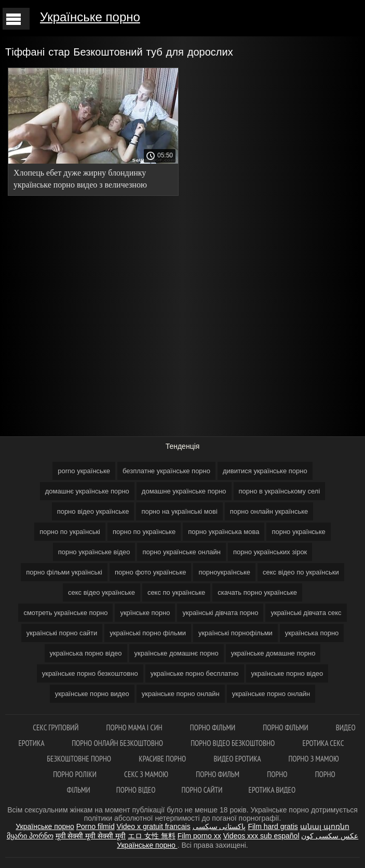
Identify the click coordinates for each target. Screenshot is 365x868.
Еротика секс (323, 743)
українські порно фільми (148, 633)
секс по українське (176, 592)
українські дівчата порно (220, 613)
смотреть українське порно (65, 613)
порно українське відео (94, 552)
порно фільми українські (64, 572)
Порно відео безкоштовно (233, 743)
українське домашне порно (273, 653)
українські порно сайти (62, 633)
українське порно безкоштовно (90, 673)
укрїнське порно (145, 613)
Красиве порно (163, 759)
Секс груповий (56, 727)
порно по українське (144, 532)
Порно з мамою (313, 759)
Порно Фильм (218, 774)
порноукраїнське (224, 572)
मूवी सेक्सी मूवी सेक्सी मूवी (91, 836)
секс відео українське (102, 592)
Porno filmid (96, 826)
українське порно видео (92, 694)
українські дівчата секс (306, 613)
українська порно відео (86, 653)
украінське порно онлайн (181, 694)
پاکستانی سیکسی (219, 826)
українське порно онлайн (271, 694)
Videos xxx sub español (261, 836)
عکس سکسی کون (330, 836)
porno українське (84, 471)
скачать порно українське (257, 592)
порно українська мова (224, 532)
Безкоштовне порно (80, 759)
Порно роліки (76, 774)
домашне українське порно (184, 491)
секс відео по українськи (301, 572)
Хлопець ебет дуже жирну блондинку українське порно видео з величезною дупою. (80, 181)
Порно (278, 774)
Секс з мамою (147, 774)
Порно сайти (202, 790)
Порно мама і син (135, 727)
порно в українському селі (280, 491)
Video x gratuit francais (154, 826)
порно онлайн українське (269, 511)
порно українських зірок (270, 552)
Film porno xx (199, 836)
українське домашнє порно (177, 653)
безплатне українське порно (166, 471)
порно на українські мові (179, 511)
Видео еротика (238, 759)
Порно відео (136, 790)
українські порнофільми (235, 633)
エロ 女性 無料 (152, 836)
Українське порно (90, 17)
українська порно (312, 633)
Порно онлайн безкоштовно (118, 743)
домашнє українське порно (87, 491)
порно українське (298, 532)
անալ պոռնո (325, 826)
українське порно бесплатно (195, 673)
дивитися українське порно (265, 471)
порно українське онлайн (181, 552)
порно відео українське (93, 511)
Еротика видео (272, 790)
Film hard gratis (273, 826)
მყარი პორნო (30, 836)
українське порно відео (287, 673)
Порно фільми (214, 727)
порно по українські (70, 532)
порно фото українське (151, 572)
